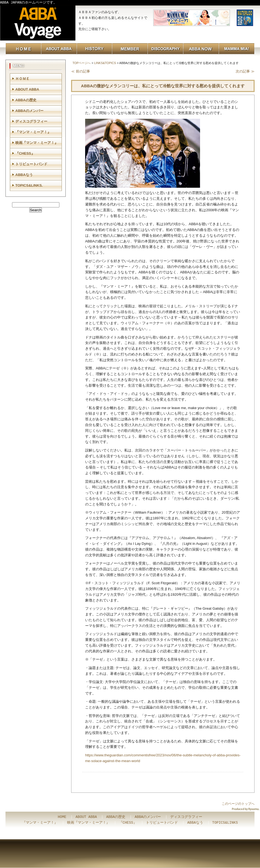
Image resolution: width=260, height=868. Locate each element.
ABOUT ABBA (27, 89)
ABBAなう (24, 175)
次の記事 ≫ (245, 71)
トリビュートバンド (31, 164)
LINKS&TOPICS (105, 63)
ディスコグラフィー (31, 121)
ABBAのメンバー (29, 111)
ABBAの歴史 (26, 100)
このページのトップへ (238, 804)
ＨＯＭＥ (22, 79)
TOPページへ (82, 63)
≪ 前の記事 (81, 71)
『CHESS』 (25, 153)
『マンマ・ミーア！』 (33, 132)
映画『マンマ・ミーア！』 (37, 143)
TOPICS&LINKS (225, 823)
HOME (62, 817)
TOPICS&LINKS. (29, 185)
